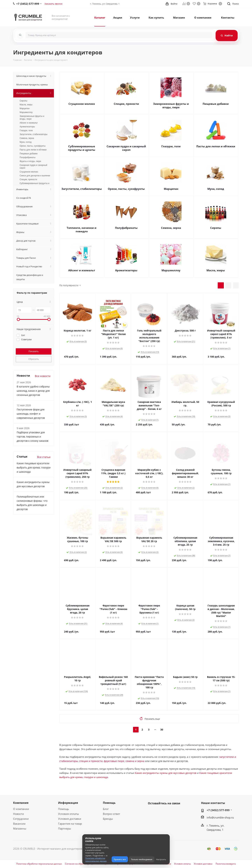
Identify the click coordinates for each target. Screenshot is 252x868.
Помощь (64, 809)
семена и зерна (135, 761)
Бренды (108, 819)
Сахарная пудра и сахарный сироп (126, 148)
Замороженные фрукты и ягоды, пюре (171, 105)
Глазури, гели (171, 146)
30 (162, 730)
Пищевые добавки (216, 104)
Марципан (171, 189)
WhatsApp (160, 811)
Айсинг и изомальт (82, 270)
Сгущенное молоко (82, 104)
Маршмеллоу (171, 270)
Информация (68, 803)
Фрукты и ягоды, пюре (30, 161)
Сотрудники (21, 819)
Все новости (43, 376)
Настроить (161, 859)
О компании (21, 809)
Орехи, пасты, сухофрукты (126, 189)
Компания (21, 803)
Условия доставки (70, 819)
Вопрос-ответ (111, 814)
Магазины (20, 828)
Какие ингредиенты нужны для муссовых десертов (166, 773)
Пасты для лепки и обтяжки (216, 146)
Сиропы (216, 228)
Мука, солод (216, 189)
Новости (19, 814)
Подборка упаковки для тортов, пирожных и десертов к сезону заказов (32, 437)
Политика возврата (226, 864)
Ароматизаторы (126, 270)
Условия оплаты (69, 814)
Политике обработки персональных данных (96, 859)
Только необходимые (142, 859)
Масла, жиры (216, 270)
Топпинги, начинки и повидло (82, 230)
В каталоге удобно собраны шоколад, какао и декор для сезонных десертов (33, 391)
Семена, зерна (171, 228)
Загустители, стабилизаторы (82, 189)
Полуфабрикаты (126, 228)
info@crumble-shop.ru (220, 817)
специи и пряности (91, 761)
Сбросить (34, 359)
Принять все (120, 859)
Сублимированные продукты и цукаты (82, 148)
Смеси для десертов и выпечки (35, 176)
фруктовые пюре (114, 761)
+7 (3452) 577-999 (218, 810)
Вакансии (19, 824)
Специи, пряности (126, 104)
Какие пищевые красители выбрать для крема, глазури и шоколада (34, 467)
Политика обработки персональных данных (39, 864)
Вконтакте (151, 811)
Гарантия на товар (70, 824)
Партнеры (65, 828)
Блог (106, 809)
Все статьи (44, 457)
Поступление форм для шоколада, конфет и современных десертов (31, 414)
